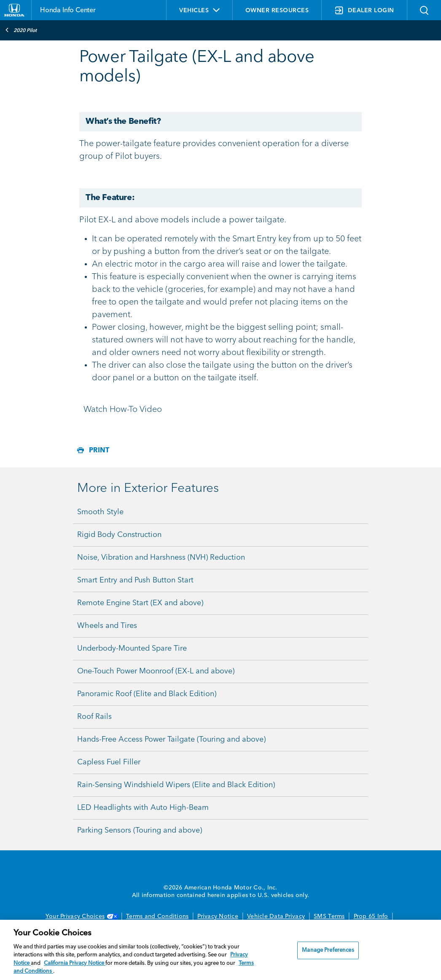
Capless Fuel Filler (109, 762)
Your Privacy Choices (81, 916)
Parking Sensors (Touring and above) (140, 830)
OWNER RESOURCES (277, 11)
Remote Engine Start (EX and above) (140, 603)
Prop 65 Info (371, 916)
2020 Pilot (21, 30)
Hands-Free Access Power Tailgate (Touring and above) (171, 740)
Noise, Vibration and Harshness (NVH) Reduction (161, 558)
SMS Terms (329, 916)
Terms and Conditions (157, 916)
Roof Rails (94, 717)
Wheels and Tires (107, 626)
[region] (220, 950)
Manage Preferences (328, 950)
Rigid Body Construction (119, 535)
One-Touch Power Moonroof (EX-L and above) (156, 671)
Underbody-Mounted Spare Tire (132, 649)
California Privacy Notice (75, 963)
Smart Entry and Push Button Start (135, 580)
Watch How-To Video (123, 410)
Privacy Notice (218, 916)
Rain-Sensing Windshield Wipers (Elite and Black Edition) (176, 785)
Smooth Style (100, 512)
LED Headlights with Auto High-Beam (143, 808)
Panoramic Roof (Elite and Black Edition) (147, 694)
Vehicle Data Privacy (276, 916)
